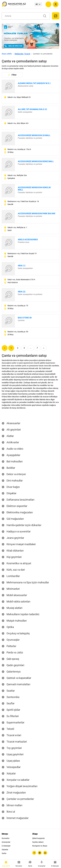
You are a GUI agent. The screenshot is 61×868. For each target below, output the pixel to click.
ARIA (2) (22, 292)
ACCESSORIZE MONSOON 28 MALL (34, 135)
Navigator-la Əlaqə (40, 846)
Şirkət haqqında (38, 838)
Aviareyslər (6, 842)
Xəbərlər (5, 850)
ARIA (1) (22, 266)
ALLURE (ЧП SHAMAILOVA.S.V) (32, 109)
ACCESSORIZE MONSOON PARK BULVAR (37, 213)
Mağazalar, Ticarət (22, 54)
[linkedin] (45, 853)
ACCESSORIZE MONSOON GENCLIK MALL (34, 189)
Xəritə (4, 853)
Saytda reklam (38, 842)
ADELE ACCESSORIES (28, 240)
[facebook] (34, 853)
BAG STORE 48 (25, 318)
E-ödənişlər (6, 846)
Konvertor (6, 838)
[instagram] (40, 853)
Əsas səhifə (7, 54)
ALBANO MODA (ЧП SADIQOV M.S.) (34, 83)
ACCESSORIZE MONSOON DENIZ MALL (36, 161)
